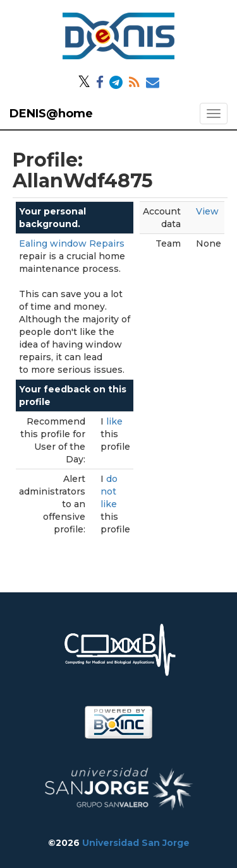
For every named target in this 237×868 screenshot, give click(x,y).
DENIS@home (51, 114)
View (207, 211)
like (114, 421)
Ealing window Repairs (72, 243)
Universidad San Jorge (136, 843)
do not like (109, 491)
